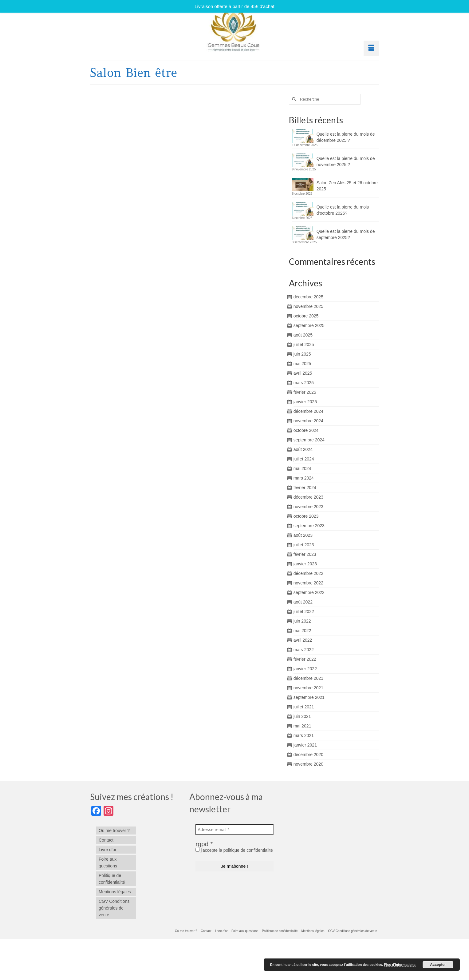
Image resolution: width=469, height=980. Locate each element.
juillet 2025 (304, 345)
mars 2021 (304, 735)
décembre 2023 (308, 497)
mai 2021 (302, 726)
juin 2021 (302, 716)
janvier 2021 (305, 745)
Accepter (438, 965)
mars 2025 (304, 383)
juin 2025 (302, 354)
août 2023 (303, 535)
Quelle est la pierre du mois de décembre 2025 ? (346, 137)
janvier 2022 (305, 669)
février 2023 (305, 554)
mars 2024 (304, 478)
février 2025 (305, 392)
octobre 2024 (306, 430)
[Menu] (371, 48)
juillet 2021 (304, 707)
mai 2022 (302, 631)
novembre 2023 (308, 507)
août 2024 (303, 449)
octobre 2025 (306, 316)
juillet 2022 (304, 612)
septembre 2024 (309, 440)
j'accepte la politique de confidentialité (234, 850)
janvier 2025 (305, 402)
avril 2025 (303, 373)
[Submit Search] (294, 99)
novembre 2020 (308, 764)
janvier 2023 (305, 564)
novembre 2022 (308, 583)
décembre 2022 (308, 573)
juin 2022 (302, 621)
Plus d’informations (400, 965)
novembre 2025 (308, 306)
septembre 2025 (309, 325)
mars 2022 (304, 650)
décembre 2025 (308, 297)
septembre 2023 (309, 526)
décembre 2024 (308, 411)
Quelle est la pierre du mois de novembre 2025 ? (346, 161)
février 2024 (305, 488)
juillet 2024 (304, 459)
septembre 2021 (309, 697)
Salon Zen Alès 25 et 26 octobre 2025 (347, 186)
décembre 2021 (308, 678)
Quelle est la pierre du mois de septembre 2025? (346, 234)
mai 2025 (302, 364)
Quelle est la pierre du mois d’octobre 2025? (343, 210)
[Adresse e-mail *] (234, 830)
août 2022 (303, 602)
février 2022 (305, 659)
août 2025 (303, 335)
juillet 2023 (304, 545)
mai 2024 (302, 468)
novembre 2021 (308, 688)
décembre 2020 (308, 755)
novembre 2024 (308, 421)
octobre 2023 (306, 516)
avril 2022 (303, 640)
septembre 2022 (309, 592)
